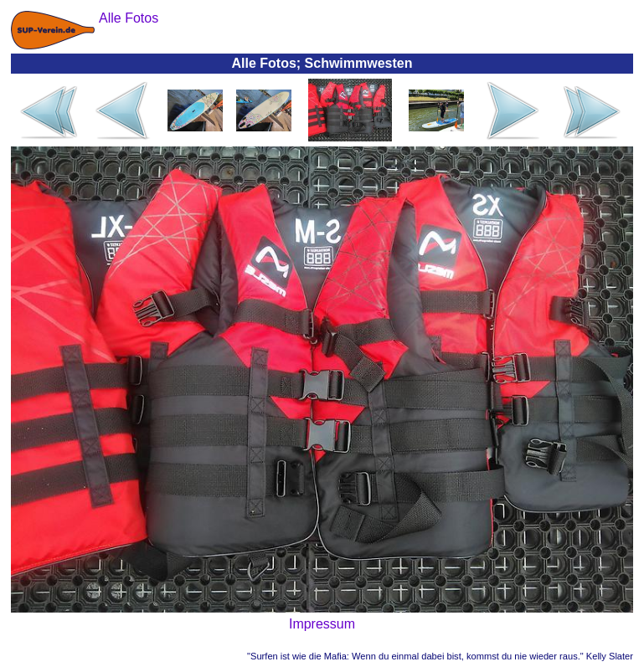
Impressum (322, 624)
